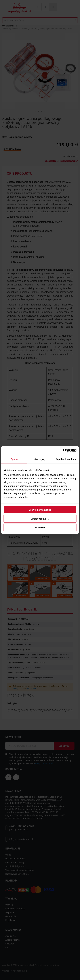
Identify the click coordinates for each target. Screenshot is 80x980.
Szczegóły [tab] (40, 459)
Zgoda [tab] (14, 459)
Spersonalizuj (40, 519)
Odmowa (40, 527)
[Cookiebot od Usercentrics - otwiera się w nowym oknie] (63, 451)
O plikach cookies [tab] (66, 459)
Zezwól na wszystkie (40, 510)
